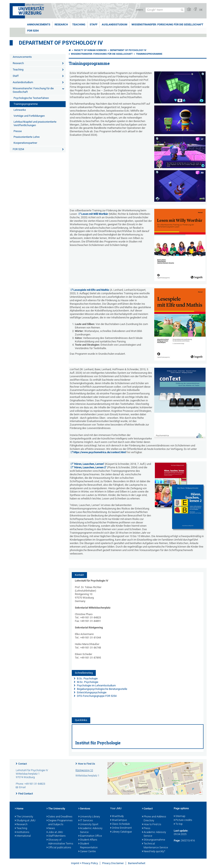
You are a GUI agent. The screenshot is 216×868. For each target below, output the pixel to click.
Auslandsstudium (114, 24)
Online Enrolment (121, 828)
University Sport (88, 825)
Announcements (39, 24)
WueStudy (117, 816)
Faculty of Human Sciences (90, 50)
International (23, 836)
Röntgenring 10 (84, 770)
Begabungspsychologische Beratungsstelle (102, 689)
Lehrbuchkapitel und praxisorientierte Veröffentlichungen (35, 123)
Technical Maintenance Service (155, 846)
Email (22, 787)
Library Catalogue (121, 832)
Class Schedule (120, 824)
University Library (89, 817)
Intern (139, 10)
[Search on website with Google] (165, 10)
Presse (18, 131)
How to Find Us (86, 764)
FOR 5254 (33, 31)
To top (178, 824)
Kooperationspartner (25, 143)
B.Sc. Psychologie (87, 678)
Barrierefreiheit (137, 863)
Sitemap (179, 816)
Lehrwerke (20, 110)
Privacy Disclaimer (113, 863)
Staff (94, 24)
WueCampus (119, 820)
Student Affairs (88, 840)
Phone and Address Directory (154, 819)
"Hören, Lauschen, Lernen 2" (90, 467)
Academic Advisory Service (90, 830)
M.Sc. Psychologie (87, 682)
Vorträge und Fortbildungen (29, 116)
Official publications (59, 848)
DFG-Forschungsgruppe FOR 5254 (97, 696)
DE (201, 10)
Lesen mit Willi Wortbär (95, 214)
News (51, 828)
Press (146, 828)
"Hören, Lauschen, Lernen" (89, 464)
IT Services (86, 821)
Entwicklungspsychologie (91, 692)
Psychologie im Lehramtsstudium (96, 685)
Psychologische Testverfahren (31, 98)
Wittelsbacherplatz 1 (87, 776)
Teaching (79, 24)
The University (24, 817)
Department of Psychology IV (61, 43)
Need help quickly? (154, 852)
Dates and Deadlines (59, 817)
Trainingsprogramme (26, 104)
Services (84, 809)
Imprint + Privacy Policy (84, 863)
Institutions (22, 832)
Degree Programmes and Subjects (60, 823)
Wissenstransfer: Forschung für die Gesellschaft (167, 24)
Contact (23, 764)
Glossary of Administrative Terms (60, 842)
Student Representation (88, 846)
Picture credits (183, 820)
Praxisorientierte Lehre (27, 137)
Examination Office (90, 836)
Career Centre (87, 852)
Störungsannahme (154, 840)
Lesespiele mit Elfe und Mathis (91, 290)
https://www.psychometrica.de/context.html (100, 452)
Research (61, 24)
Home (19, 809)
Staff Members (56, 836)
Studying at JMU (25, 821)
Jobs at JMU (55, 832)
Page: (177, 840)
